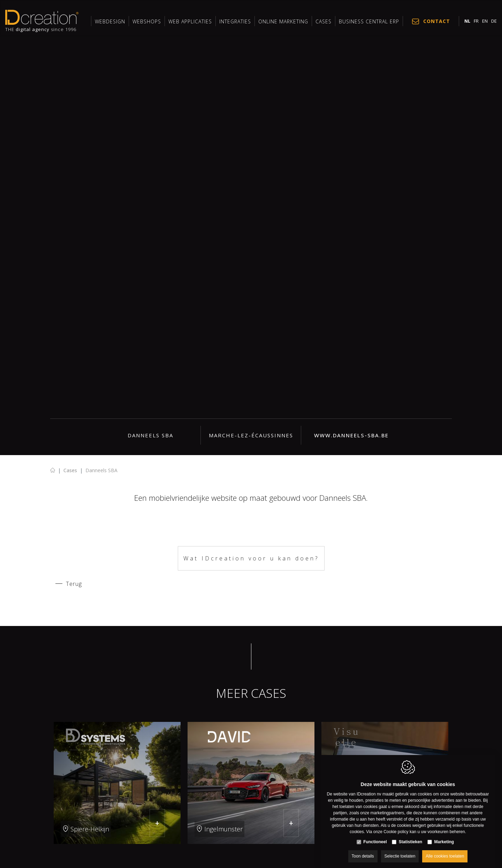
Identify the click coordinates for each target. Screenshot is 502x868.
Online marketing (283, 21)
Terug (74, 584)
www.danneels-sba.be (351, 435)
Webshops (147, 21)
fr (476, 21)
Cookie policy (396, 825)
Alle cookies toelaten (445, 850)
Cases (324, 21)
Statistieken (410, 835)
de (494, 21)
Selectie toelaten (400, 850)
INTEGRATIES (235, 21)
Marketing (444, 835)
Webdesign (110, 21)
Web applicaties (190, 21)
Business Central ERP (369, 21)
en (485, 21)
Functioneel (375, 835)
